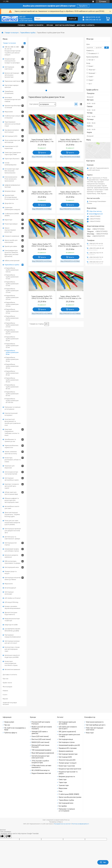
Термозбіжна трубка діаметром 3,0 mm (12, 304)
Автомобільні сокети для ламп (12, 507)
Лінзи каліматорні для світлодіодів (12, 141)
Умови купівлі (9, 722)
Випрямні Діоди (10, 191)
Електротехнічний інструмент (11, 414)
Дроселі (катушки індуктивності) (11, 613)
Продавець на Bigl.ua (56, 822)
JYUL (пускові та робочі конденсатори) (40, 762)
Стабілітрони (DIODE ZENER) (12, 215)
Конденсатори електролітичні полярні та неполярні (12, 61)
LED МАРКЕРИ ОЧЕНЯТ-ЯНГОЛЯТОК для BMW (13, 630)
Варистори (8, 220)
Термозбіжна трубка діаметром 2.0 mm (12, 291)
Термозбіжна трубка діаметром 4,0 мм (12, 311)
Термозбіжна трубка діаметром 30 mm (12, 380)
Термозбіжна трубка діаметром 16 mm (12, 359)
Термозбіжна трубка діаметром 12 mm (12, 346)
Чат (103, 862)
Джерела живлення (66, 751)
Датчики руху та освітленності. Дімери (12, 538)
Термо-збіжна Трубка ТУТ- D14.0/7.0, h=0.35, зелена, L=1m (70, 193)
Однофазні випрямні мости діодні (12, 131)
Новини (5, 691)
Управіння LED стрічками (68, 748)
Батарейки (63, 806)
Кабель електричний (12, 261)
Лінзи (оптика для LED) (67, 760)
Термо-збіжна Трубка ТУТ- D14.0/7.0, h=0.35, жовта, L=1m (70, 297)
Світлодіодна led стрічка (11, 544)
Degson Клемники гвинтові (41, 773)
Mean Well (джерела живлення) (43, 753)
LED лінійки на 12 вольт (13, 598)
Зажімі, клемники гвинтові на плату (11, 453)
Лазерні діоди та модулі (11, 572)
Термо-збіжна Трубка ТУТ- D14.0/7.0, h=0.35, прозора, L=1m (70, 141)
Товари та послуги (35, 25)
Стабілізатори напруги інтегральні (13, 117)
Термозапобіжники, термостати (12, 446)
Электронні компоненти (95, 722)
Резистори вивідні (11, 224)
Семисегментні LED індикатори (11, 147)
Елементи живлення (12, 236)
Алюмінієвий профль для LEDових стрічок (12, 550)
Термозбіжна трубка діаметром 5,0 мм (12, 318)
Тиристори (63, 782)
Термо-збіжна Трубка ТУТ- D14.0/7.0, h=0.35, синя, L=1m (42, 193)
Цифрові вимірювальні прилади (12, 186)
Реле (61, 791)
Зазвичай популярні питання (10, 703)
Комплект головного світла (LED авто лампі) (12, 486)
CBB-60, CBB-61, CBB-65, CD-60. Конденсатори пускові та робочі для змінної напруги (13, 51)
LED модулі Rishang (11, 602)
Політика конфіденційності (80, 824)
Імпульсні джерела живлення (11, 556)
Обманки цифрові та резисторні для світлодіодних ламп (12, 500)
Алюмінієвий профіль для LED (69, 745)
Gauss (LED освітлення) (40, 736)
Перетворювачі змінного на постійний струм (12, 124)
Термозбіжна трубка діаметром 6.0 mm (12, 325)
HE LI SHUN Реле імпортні (41, 770)
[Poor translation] (8, 836)
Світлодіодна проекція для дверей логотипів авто (13, 531)
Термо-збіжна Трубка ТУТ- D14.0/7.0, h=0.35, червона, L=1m (70, 245)
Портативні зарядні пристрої (11, 86)
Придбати (83, 6)
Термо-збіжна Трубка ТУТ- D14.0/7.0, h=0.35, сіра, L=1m (42, 245)
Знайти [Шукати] (71, 19)
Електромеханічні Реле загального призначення (11, 179)
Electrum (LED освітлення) (41, 739)
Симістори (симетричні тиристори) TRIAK (13, 153)
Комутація (90, 733)
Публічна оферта (11, 733)
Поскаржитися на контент (62, 824)
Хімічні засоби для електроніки (11, 241)
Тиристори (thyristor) (12, 159)
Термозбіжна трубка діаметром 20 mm (12, 366)
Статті (5, 695)
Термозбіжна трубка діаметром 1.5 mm (12, 284)
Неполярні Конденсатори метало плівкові (13, 99)
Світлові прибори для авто (96, 725)
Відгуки (5, 699)
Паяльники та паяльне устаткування (13, 408)
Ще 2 (90, 84)
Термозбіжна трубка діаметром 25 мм (12, 373)
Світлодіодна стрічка (67, 742)
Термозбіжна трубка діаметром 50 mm (12, 394)
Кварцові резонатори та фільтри (12, 620)
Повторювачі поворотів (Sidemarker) (13, 636)
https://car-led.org (95, 211)
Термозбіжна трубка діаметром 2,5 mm (12, 297)
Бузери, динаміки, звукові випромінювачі (12, 607)
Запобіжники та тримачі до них (10, 440)
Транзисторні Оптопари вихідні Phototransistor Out (11, 197)
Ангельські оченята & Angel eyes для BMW (12, 656)
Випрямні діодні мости (67, 777)
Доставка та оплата (86, 25)
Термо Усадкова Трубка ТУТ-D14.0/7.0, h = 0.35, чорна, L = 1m (42, 141)
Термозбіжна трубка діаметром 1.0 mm (12, 277)
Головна (21, 25)
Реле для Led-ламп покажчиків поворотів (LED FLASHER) (12, 523)
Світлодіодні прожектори (68, 754)
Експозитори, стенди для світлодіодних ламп (12, 649)
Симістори (63, 780)
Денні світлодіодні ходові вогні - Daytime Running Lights (12, 514)
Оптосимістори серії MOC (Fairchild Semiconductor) (12, 171)
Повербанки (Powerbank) (9, 92)
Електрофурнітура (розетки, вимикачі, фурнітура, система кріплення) (11, 253)
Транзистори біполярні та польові (13, 107)
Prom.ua (67, 820)
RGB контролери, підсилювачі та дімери (12, 562)
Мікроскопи (9, 584)
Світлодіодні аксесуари (9, 593)
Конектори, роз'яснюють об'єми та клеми (13, 460)
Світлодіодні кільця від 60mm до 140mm (13, 579)
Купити (43, 153)
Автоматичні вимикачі (12, 669)
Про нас (50, 25)
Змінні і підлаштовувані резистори (10, 230)
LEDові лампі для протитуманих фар (11, 493)
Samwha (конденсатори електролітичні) (40, 757)
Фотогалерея (7, 687)
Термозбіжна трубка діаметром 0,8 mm (12, 270)
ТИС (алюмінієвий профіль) (41, 750)
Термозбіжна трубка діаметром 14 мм (12, 352)
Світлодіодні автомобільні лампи (12, 479)
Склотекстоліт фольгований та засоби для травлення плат (13, 422)
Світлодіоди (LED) (11, 136)
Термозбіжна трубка (28, 33)
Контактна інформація (65, 25)
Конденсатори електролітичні (70, 769)
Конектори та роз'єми (67, 766)
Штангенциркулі (10, 588)
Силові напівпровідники (10, 164)
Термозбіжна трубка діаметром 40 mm (12, 387)
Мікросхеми (9, 112)
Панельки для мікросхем (10, 467)
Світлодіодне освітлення (9, 68)
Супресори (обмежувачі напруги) (12, 208)
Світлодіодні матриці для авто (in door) (12, 642)
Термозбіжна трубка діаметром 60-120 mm (12, 401)
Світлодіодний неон (12, 567)
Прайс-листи (7, 683)
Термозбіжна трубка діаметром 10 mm (12, 339)
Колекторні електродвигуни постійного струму (11, 663)
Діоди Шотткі (9, 203)
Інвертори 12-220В (11, 625)
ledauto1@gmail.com (96, 214)
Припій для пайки (11, 246)
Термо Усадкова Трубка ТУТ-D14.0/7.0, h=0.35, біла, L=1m (42, 297)
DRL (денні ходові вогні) (67, 732)
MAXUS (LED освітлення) (40, 742)
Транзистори (64, 785)
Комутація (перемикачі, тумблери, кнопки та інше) (12, 432)
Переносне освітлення (13, 81)
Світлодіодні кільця (66, 739)
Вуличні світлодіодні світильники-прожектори (12, 75)
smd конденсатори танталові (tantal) (11, 473)
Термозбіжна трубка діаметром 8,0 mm (12, 332)
